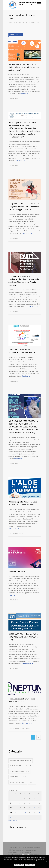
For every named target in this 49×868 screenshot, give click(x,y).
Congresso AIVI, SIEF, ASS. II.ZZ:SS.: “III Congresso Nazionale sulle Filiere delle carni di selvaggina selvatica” (24, 207)
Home (10, 22)
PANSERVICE (26, 855)
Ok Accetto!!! (19, 865)
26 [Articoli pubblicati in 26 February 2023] (39, 813)
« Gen (10, 820)
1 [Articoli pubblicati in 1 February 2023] (20, 798)
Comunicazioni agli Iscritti (19, 771)
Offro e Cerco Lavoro (22, 728)
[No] (46, 862)
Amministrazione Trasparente (21, 761)
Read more (24, 94)
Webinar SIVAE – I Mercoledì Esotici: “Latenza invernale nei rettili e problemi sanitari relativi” (24, 67)
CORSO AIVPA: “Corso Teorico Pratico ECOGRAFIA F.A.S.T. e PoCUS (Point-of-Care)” (24, 637)
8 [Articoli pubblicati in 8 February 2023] (20, 803)
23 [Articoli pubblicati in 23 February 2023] (25, 813)
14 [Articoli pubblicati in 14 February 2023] (16, 808)
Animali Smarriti (16, 766)
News (21, 533)
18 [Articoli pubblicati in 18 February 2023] (34, 808)
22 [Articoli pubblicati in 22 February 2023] (20, 813)
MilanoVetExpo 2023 (17, 571)
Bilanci (28, 766)
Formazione (14, 99)
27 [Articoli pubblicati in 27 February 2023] (11, 817)
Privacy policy (30, 865)
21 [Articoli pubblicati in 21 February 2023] (16, 813)
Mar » (15, 820)
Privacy (32, 782)
